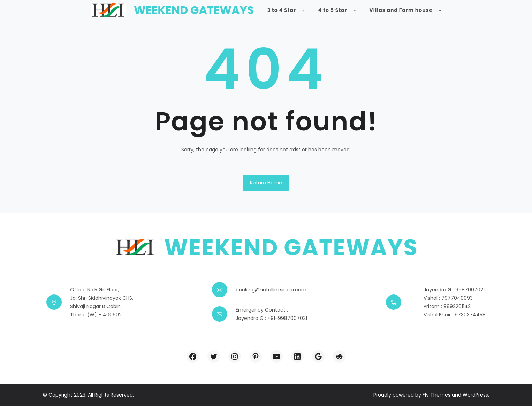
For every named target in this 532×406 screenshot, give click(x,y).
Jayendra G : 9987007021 (454, 290)
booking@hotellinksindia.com (271, 290)
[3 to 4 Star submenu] (303, 10)
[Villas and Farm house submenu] (440, 10)
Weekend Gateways (194, 10)
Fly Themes (436, 395)
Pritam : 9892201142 (447, 306)
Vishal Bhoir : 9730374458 (455, 315)
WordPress (475, 395)
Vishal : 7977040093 (448, 298)
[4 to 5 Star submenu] (355, 10)
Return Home (266, 183)
